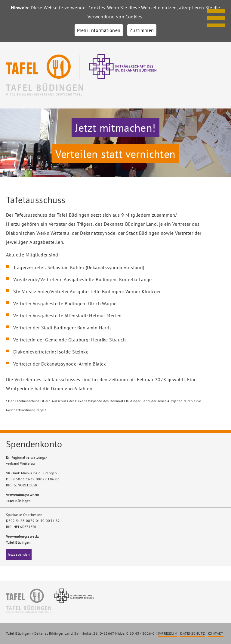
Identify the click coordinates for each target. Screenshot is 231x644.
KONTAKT (216, 633)
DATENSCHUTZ (192, 633)
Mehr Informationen (99, 30)
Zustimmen (142, 30)
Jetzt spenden (19, 554)
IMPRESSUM (168, 633)
